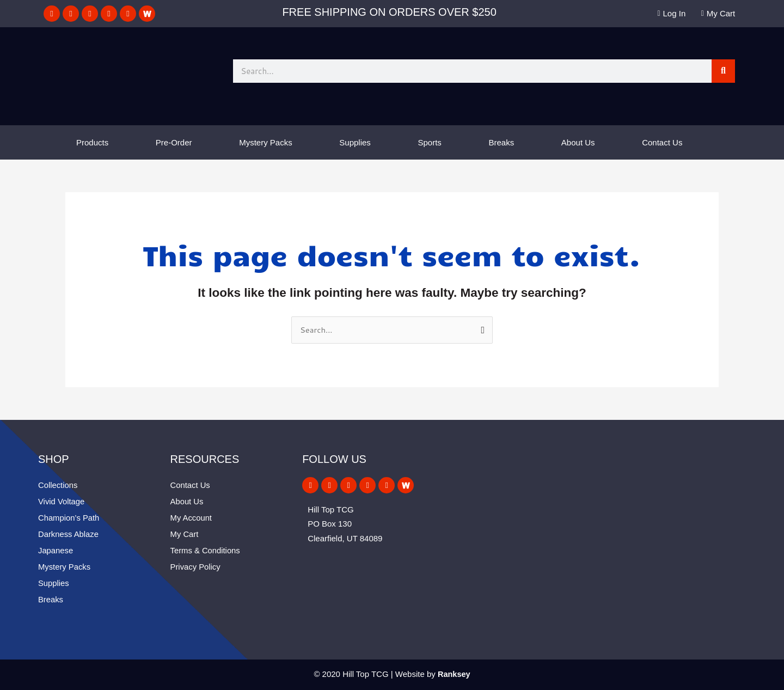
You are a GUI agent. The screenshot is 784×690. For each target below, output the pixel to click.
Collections (58, 485)
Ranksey (454, 674)
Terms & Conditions (206, 550)
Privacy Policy (196, 567)
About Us (578, 142)
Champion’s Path (69, 518)
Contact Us (662, 142)
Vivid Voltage (62, 501)
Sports (430, 142)
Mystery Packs (266, 142)
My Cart (185, 534)
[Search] (723, 71)
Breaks (502, 142)
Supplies (355, 142)
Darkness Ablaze (69, 534)
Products (92, 142)
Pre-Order (174, 142)
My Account (192, 518)
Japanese (56, 550)
